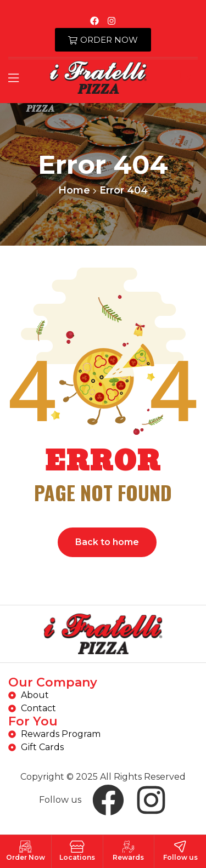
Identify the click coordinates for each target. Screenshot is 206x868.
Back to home (107, 542)
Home (74, 190)
